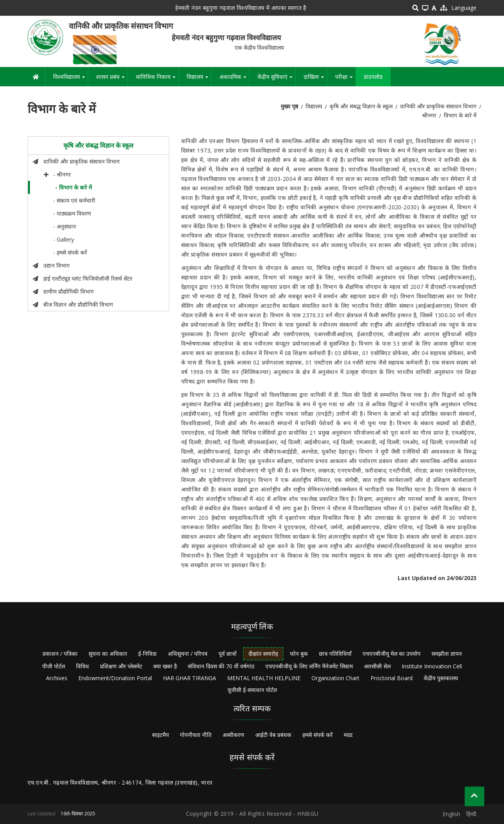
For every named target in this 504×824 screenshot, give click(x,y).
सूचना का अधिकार (108, 654)
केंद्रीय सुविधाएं (276, 80)
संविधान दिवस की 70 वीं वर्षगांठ (221, 666)
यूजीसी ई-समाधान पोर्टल (252, 690)
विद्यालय (199, 80)
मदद (348, 735)
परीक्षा (345, 80)
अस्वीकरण (233, 735)
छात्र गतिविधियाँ (335, 654)
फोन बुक (299, 654)
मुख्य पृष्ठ (289, 106)
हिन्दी (471, 814)
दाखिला (315, 80)
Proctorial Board (392, 678)
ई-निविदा (147, 654)
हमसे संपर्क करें (318, 735)
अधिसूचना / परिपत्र (188, 654)
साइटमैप (160, 735)
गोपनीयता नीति (196, 735)
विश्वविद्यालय (70, 80)
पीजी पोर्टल (54, 666)
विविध (82, 666)
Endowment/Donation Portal (115, 678)
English (451, 814)
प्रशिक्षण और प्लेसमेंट (121, 666)
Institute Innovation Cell (432, 666)
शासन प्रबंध (112, 80)
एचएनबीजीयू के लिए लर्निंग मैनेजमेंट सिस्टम (309, 666)
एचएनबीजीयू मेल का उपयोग (392, 654)
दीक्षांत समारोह (263, 654)
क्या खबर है (165, 666)
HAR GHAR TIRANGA (190, 678)
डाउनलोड (373, 77)
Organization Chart (335, 678)
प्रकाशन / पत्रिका (60, 654)
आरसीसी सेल (377, 666)
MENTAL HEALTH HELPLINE (264, 678)
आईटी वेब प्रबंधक (273, 735)
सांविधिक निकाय (157, 80)
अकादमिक (234, 80)
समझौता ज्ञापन (447, 654)
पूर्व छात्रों (228, 654)
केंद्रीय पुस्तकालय (441, 678)
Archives (57, 678)
